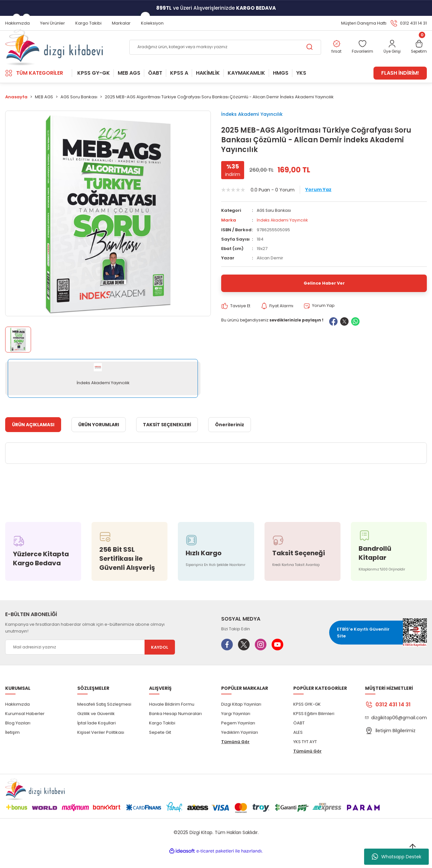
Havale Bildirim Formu (172, 716)
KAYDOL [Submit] (160, 660)
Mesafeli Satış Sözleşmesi (104, 716)
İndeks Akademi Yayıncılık (258, 127)
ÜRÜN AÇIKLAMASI (33, 437)
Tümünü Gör (235, 754)
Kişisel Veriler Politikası (101, 745)
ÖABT (299, 735)
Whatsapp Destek (397, 857)
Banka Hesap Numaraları (175, 726)
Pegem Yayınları (238, 735)
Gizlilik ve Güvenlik (96, 726)
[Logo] (54, 54)
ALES (298, 745)
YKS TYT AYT (305, 754)
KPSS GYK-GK (307, 716)
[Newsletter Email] (90, 659)
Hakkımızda (17, 716)
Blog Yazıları (18, 735)
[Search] (219, 54)
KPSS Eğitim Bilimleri (314, 726)
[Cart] (418, 54)
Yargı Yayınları (236, 726)
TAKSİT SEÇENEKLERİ (167, 437)
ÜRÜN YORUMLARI (99, 437)
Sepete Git (160, 745)
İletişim (12, 745)
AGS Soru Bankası (275, 227)
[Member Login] (389, 54)
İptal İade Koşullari (97, 735)
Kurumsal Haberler (25, 726)
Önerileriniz (230, 437)
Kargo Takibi (162, 735)
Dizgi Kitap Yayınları (241, 716)
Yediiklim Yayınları (240, 745)
